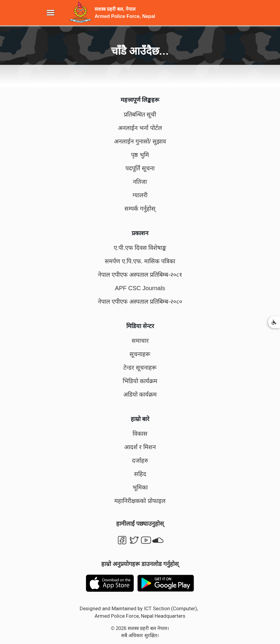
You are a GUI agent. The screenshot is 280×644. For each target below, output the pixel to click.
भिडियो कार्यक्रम (140, 381)
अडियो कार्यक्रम (140, 394)
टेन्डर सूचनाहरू (140, 368)
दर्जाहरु (140, 461)
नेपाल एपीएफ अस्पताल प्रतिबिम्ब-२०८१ (140, 275)
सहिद (140, 474)
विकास (140, 434)
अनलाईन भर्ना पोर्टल (140, 128)
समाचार (140, 341)
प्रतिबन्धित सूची (140, 114)
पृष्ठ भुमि (140, 155)
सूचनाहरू (140, 354)
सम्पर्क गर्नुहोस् (140, 209)
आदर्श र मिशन (140, 447)
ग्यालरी (140, 195)
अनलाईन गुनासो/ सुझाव (140, 141)
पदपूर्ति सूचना (140, 168)
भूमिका (140, 487)
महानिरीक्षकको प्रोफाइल (140, 501)
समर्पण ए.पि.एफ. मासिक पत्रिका (140, 261)
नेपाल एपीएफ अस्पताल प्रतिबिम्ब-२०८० (140, 302)
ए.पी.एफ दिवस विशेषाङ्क (140, 248)
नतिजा (140, 182)
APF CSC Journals (140, 288)
